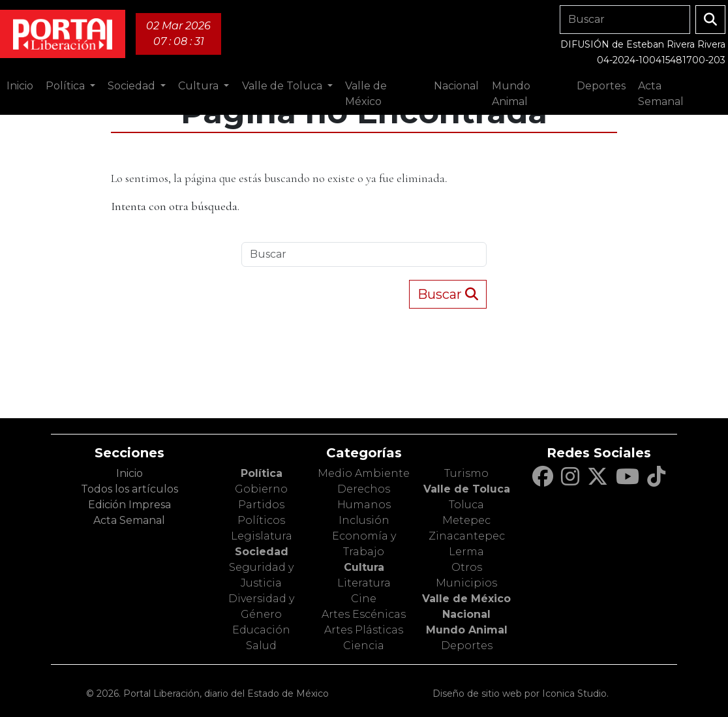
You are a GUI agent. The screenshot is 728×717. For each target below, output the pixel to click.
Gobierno (261, 489)
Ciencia (364, 646)
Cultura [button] (200, 86)
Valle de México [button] (366, 94)
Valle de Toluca (467, 489)
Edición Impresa (129, 505)
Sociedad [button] (133, 86)
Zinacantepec (467, 536)
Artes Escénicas (364, 614)
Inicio (20, 86)
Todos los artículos (129, 489)
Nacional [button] (456, 86)
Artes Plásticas (364, 630)
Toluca (466, 505)
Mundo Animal (467, 630)
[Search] (625, 20)
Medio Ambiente (364, 473)
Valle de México (466, 599)
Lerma (466, 552)
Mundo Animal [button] (511, 94)
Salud (261, 646)
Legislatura (262, 536)
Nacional (466, 614)
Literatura (364, 583)
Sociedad (262, 552)
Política (262, 473)
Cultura (364, 567)
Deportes (467, 646)
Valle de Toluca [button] (283, 86)
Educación (261, 630)
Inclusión (364, 520)
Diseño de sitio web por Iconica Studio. (521, 694)
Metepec (466, 520)
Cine (364, 599)
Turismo (466, 473)
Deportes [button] (601, 86)
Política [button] (67, 86)
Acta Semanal (661, 94)
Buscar (448, 294)
